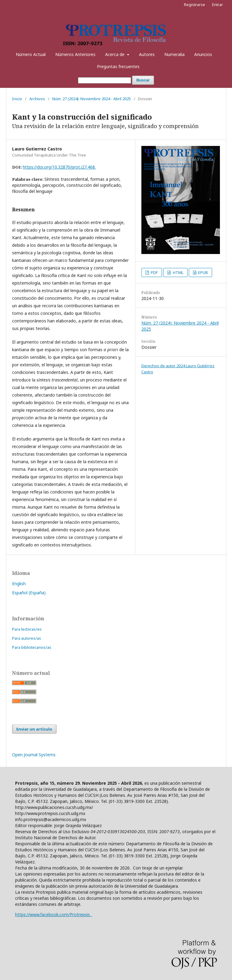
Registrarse (195, 5)
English (19, 584)
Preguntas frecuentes (118, 66)
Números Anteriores (75, 54)
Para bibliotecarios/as (32, 647)
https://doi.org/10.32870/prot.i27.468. (59, 167)
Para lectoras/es (27, 629)
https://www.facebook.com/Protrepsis (54, 914)
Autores (147, 54)
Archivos (37, 99)
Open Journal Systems (34, 755)
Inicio (17, 99)
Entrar (217, 5)
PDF (154, 272)
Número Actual (31, 54)
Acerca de (115, 54)
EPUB (203, 272)
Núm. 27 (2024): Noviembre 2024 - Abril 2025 (92, 99)
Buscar (143, 80)
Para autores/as (27, 638)
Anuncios (203, 54)
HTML (178, 272)
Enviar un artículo (34, 729)
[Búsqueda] (105, 80)
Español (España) (29, 593)
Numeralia (174, 54)
